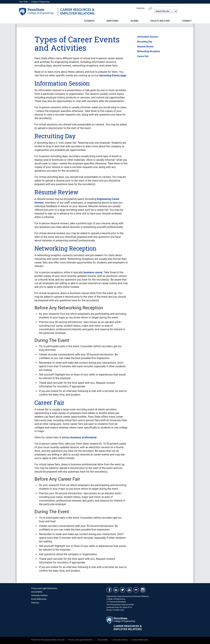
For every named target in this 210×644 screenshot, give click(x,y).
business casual (93, 272)
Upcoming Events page (113, 75)
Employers (113, 21)
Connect (187, 21)
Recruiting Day (145, 42)
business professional (83, 437)
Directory (141, 8)
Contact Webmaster (140, 640)
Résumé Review (145, 47)
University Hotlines (39, 595)
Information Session (148, 37)
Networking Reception (149, 51)
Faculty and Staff (160, 21)
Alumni (134, 21)
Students (89, 21)
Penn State (24, 2)
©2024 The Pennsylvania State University (48, 640)
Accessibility (37, 592)
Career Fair (143, 56)
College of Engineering (40, 2)
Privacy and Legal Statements (44, 588)
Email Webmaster (39, 599)
